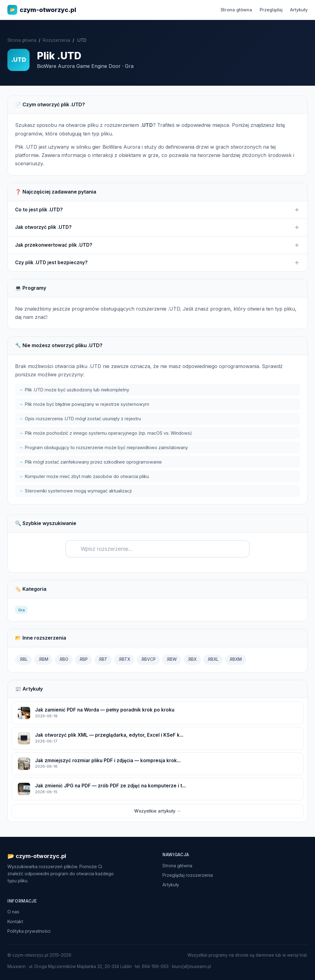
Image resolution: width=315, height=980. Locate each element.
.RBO (64, 659)
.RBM (43, 659)
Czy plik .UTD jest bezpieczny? (157, 263)
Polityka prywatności (29, 931)
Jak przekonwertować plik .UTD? (157, 245)
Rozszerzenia (56, 40)
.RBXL (213, 659)
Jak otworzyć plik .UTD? (157, 227)
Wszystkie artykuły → (157, 811)
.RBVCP (148, 659)
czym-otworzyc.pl (42, 10)
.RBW (172, 659)
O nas (13, 912)
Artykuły (299, 10)
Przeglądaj (271, 10)
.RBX (192, 659)
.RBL (24, 659)
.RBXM (235, 659)
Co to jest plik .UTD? (157, 210)
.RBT (103, 659)
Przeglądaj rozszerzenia (188, 875)
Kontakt (15, 921)
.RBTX (124, 659)
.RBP (83, 659)
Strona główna (236, 10)
